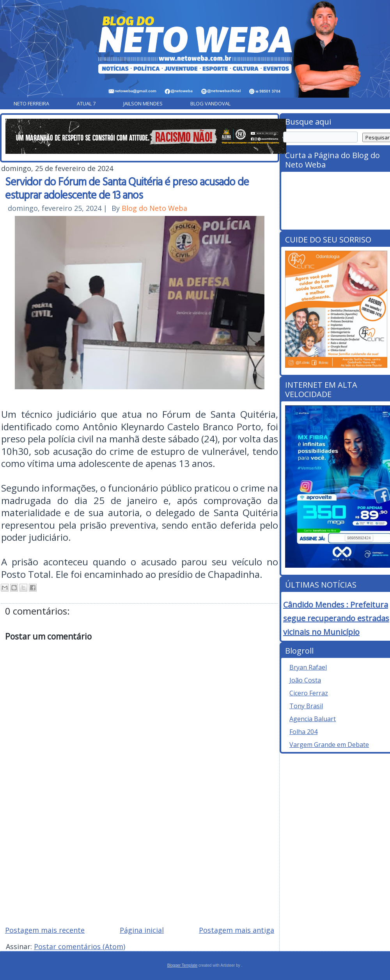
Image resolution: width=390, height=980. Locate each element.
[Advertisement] (140, 864)
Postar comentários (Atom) (80, 946)
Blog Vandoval (210, 103)
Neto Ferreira (31, 103)
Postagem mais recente (45, 930)
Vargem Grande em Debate (329, 745)
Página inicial (142, 930)
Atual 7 (86, 103)
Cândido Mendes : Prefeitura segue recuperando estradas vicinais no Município (336, 618)
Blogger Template (183, 965)
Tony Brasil (306, 706)
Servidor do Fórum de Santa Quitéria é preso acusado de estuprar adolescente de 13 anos (127, 188)
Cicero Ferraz (309, 693)
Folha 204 (303, 732)
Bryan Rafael (308, 667)
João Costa (305, 680)
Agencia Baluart (313, 719)
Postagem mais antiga (237, 930)
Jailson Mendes (143, 103)
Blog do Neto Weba (154, 208)
